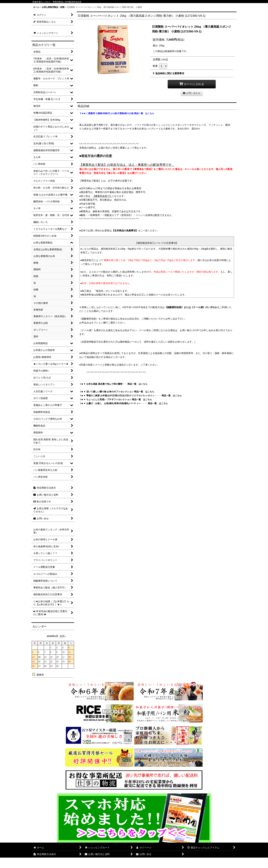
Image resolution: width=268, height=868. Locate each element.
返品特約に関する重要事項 (168, 73)
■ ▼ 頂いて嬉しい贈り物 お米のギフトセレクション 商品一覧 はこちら (118, 392)
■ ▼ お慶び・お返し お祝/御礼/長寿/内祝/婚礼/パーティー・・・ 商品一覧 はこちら (125, 403)
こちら (121, 319)
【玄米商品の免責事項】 (125, 230)
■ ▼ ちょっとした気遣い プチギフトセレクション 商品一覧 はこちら (117, 399)
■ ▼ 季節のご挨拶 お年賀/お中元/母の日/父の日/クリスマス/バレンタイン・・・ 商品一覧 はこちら (132, 396)
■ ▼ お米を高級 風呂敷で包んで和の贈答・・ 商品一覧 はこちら (115, 384)
